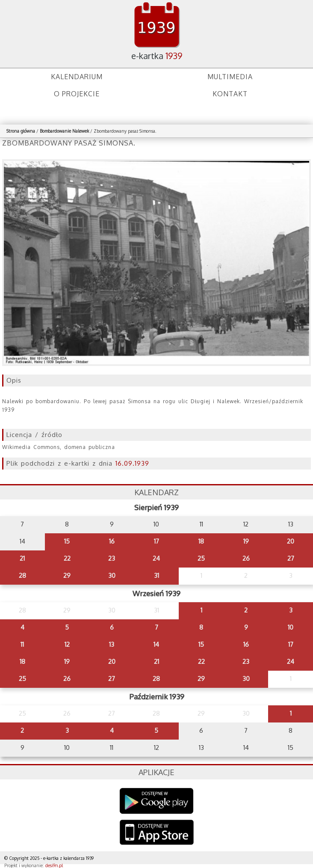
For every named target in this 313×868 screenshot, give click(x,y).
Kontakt (230, 94)
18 (201, 541)
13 (112, 644)
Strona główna (21, 131)
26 (246, 558)
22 (67, 558)
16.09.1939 (132, 463)
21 (22, 558)
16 (112, 541)
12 (67, 644)
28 (22, 575)
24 (156, 558)
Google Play (157, 801)
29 (67, 575)
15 (67, 541)
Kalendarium (77, 77)
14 (156, 644)
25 (201, 558)
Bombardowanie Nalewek (64, 131)
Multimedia (230, 77)
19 (246, 541)
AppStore (157, 833)
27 (291, 558)
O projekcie (77, 94)
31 (156, 575)
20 (291, 541)
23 (112, 558)
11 (22, 644)
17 (156, 541)
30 (112, 575)
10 (291, 627)
